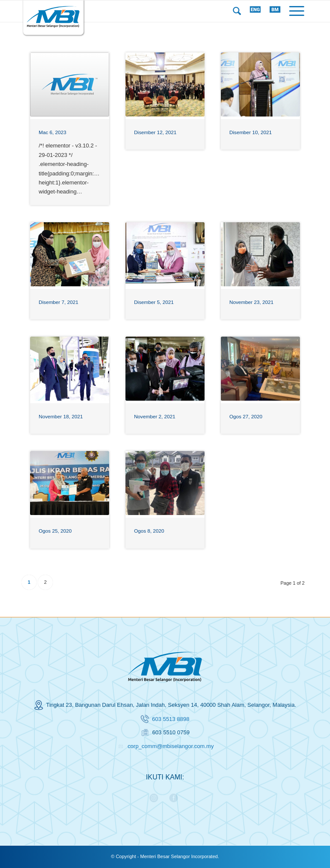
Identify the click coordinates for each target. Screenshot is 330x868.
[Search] (237, 11)
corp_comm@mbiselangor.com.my (171, 746)
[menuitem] (237, 11)
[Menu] (297, 11)
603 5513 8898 (171, 719)
